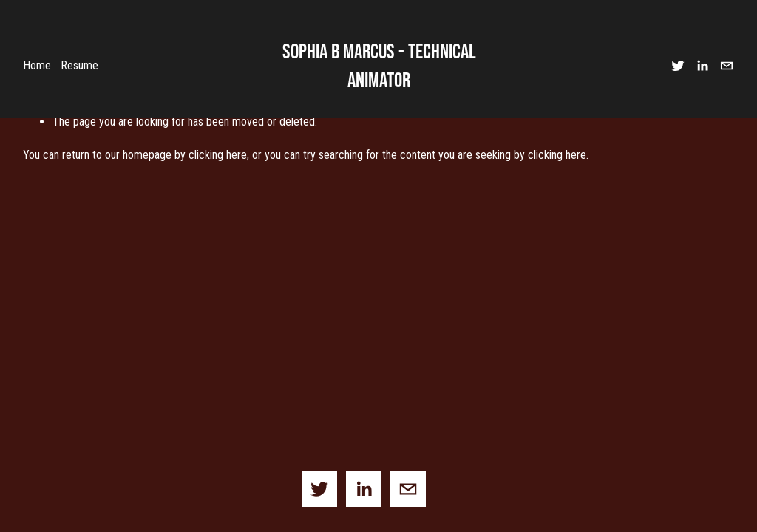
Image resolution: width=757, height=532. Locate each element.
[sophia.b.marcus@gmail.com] (727, 66)
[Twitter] (678, 66)
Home (37, 65)
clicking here (218, 155)
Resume (79, 65)
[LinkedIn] (702, 66)
